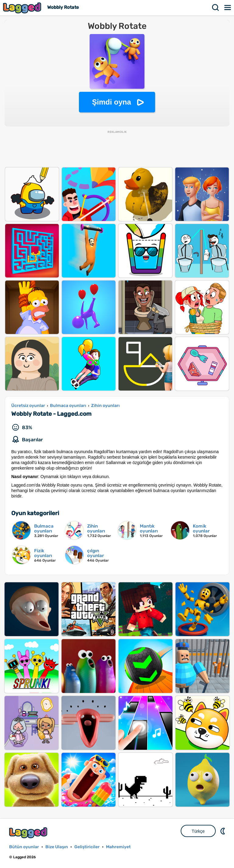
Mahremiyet (118, 847)
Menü (228, 8)
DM (223, 831)
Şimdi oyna (112, 102)
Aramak (216, 8)
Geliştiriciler (87, 847)
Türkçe (198, 831)
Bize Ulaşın (57, 847)
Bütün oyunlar (24, 847)
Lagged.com (29, 833)
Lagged (23, 8)
